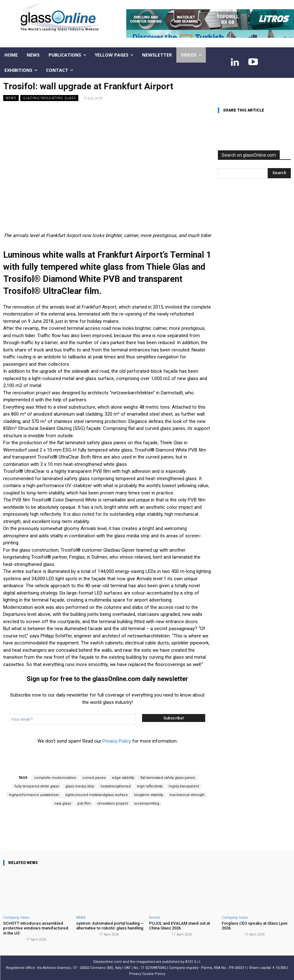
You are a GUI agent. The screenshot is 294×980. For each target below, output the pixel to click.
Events (155, 917)
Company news (16, 917)
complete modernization (55, 778)
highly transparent (184, 786)
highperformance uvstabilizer (34, 795)
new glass (63, 803)
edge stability (123, 778)
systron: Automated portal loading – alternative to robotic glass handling (110, 926)
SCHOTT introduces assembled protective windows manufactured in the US (36, 928)
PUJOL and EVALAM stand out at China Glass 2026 (180, 926)
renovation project (112, 803)
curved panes (94, 778)
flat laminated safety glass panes (168, 778)
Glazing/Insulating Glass (49, 98)
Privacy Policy (117, 741)
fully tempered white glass (37, 786)
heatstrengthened (116, 786)
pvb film (84, 803)
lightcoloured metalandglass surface (97, 795)
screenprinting (147, 803)
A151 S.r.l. (193, 962)
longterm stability (149, 795)
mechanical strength (187, 795)
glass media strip (80, 786)
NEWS (11, 98)
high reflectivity (150, 786)
